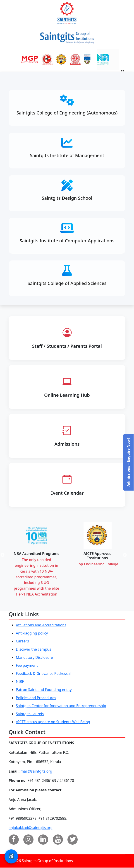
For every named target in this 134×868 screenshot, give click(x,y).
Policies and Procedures (36, 698)
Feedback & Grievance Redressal (43, 674)
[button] (11, 856)
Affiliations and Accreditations (41, 626)
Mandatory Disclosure (34, 658)
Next (130, 556)
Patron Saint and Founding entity (44, 690)
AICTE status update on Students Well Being (53, 722)
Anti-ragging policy (32, 634)
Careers (22, 642)
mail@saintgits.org (36, 772)
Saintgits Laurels (30, 714)
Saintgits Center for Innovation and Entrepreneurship (61, 706)
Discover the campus (33, 650)
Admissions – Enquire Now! (128, 462)
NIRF (20, 682)
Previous (8, 556)
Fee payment (27, 666)
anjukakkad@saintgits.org (31, 828)
